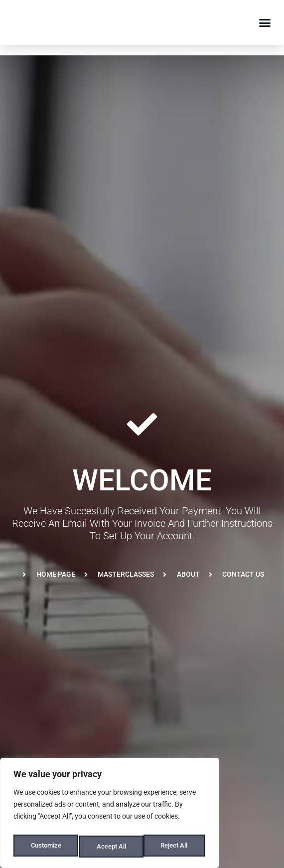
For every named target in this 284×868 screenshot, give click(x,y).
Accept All (175, 847)
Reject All (111, 847)
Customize (45, 847)
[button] (265, 22)
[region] (110, 816)
